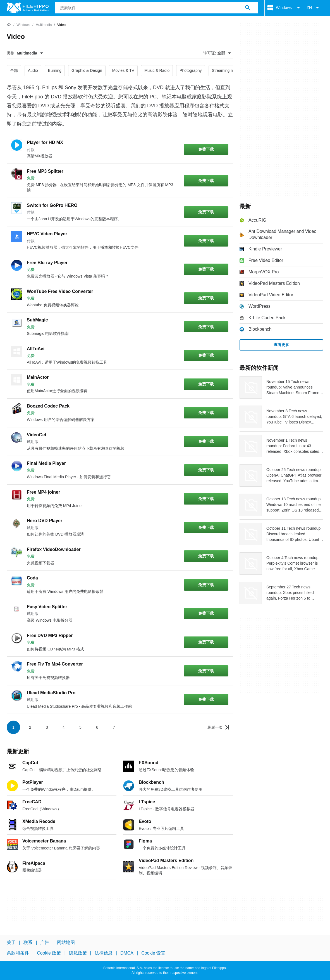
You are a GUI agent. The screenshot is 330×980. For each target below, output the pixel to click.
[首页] (9, 25)
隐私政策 (78, 953)
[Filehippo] (28, 8)
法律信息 (104, 953)
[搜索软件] (248, 8)
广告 (45, 942)
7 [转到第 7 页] (114, 727)
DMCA (127, 953)
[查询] (156, 8)
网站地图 (66, 942)
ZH (314, 8)
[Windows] (23, 25)
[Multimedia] (44, 25)
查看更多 (281, 345)
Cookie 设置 (153, 953)
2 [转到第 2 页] (30, 727)
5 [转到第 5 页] (80, 727)
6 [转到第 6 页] (97, 727)
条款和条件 (18, 953)
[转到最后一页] (218, 727)
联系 (28, 942)
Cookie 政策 (49, 953)
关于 (11, 942)
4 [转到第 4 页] (64, 727)
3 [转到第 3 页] (47, 727)
